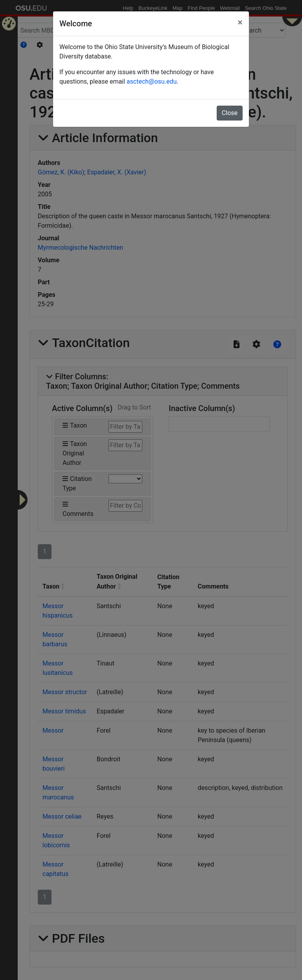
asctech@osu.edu (152, 81)
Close (230, 113)
